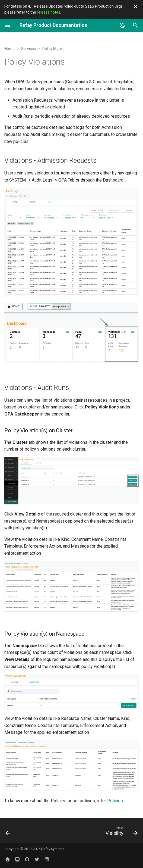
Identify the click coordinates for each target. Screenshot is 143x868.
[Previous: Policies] (8, 832)
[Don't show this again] (135, 7)
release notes (49, 12)
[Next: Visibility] (121, 832)
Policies (115, 801)
